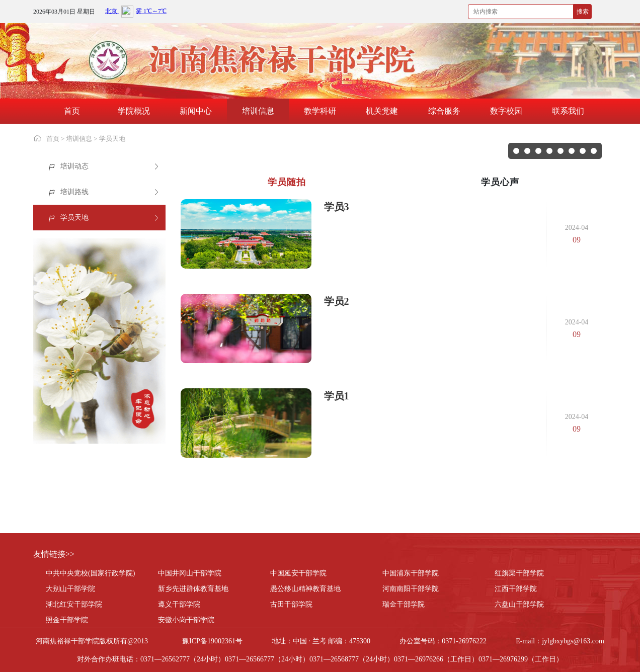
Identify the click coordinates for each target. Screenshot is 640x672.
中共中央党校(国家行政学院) (90, 573)
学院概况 (134, 111)
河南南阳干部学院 (411, 589)
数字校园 (506, 111)
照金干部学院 (67, 620)
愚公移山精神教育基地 (305, 589)
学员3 (337, 207)
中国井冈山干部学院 (190, 573)
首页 (72, 111)
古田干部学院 (291, 604)
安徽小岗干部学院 (186, 620)
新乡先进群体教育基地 (193, 589)
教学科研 (320, 111)
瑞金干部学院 (404, 604)
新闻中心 (196, 111)
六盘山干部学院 (519, 604)
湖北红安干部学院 (74, 604)
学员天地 (112, 139)
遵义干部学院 (179, 604)
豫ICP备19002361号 (212, 641)
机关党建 (382, 111)
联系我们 (568, 111)
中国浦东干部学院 (411, 573)
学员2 (337, 301)
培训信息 (258, 111)
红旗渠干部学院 (519, 573)
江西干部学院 (516, 589)
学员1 (337, 396)
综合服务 (444, 111)
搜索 (583, 12)
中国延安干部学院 (298, 573)
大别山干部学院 (70, 589)
